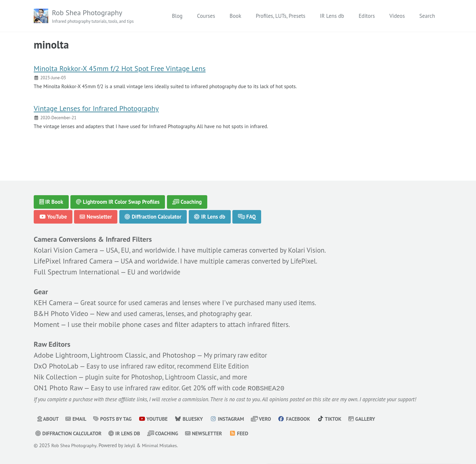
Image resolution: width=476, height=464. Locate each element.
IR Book (51, 199)
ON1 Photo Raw (58, 387)
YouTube (53, 214)
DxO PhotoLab (56, 365)
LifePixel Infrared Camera (73, 259)
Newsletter (96, 214)
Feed (249, 434)
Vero (271, 419)
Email (78, 419)
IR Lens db (332, 16)
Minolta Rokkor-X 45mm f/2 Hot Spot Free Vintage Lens (120, 70)
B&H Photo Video (61, 312)
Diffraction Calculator (153, 214)
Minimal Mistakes (164, 446)
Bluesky (195, 419)
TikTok (342, 419)
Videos (397, 16)
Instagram (235, 419)
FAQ (247, 214)
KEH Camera (53, 301)
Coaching (187, 199)
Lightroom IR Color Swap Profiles (118, 199)
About (49, 419)
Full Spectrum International (77, 270)
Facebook (305, 419)
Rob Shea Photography (96, 17)
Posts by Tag (116, 419)
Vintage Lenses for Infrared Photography (96, 112)
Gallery (376, 419)
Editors (367, 16)
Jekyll (133, 446)
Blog (177, 16)
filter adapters (200, 323)
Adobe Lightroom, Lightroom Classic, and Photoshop (115, 354)
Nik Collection (55, 376)
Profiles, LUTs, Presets (281, 16)
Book (236, 16)
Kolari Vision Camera (66, 248)
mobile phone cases (132, 323)
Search (427, 16)
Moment (47, 323)
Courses (206, 16)
